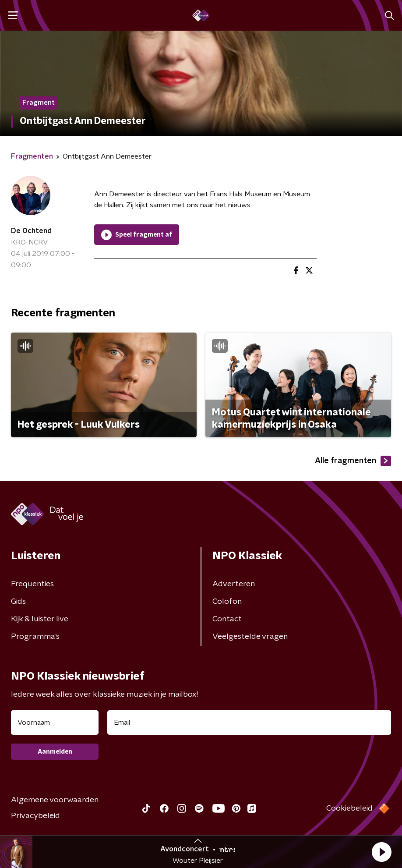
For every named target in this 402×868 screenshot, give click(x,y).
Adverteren (234, 584)
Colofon (227, 602)
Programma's (35, 637)
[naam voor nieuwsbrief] (55, 723)
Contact (227, 619)
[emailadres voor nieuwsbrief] (249, 723)
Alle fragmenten (353, 461)
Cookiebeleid (349, 808)
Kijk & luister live (40, 619)
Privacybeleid (35, 816)
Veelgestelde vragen (250, 637)
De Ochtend (31, 231)
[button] (381, 852)
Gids (18, 602)
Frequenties (32, 584)
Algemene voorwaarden (55, 800)
